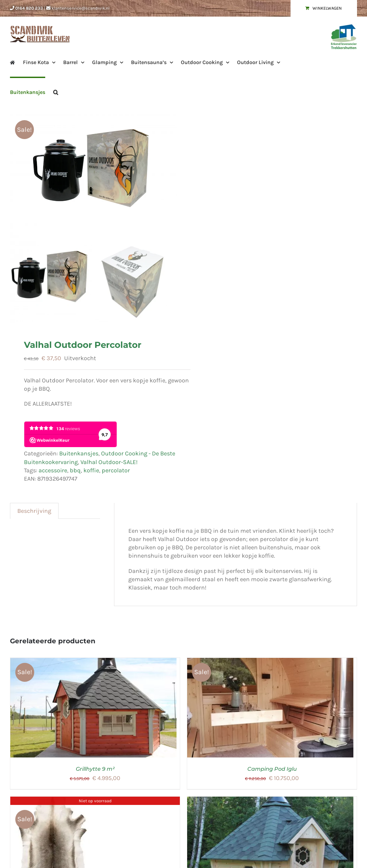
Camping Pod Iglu (272, 771)
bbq (75, 472)
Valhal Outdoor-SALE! (109, 464)
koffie (91, 472)
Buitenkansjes (79, 455)
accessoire (53, 472)
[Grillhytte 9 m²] (93, 664)
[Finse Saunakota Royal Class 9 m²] (270, 802)
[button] (56, 92)
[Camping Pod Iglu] (270, 664)
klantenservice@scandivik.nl (81, 8)
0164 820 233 (29, 8)
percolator (116, 472)
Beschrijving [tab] (34, 513)
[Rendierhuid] (55, 802)
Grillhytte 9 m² (95, 771)
